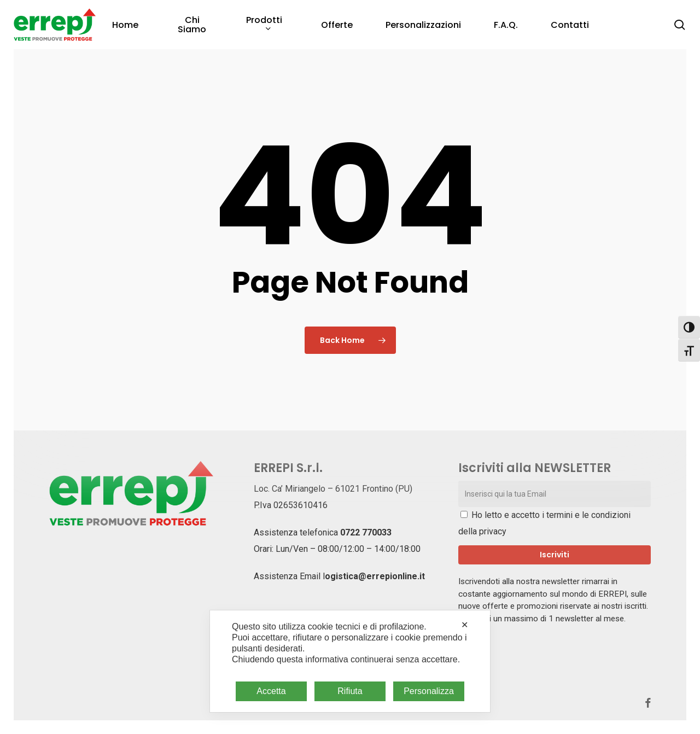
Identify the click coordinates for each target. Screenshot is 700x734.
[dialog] (350, 661)
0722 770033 (366, 532)
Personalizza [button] (429, 691)
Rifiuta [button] (350, 691)
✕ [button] (465, 625)
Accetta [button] (271, 691)
